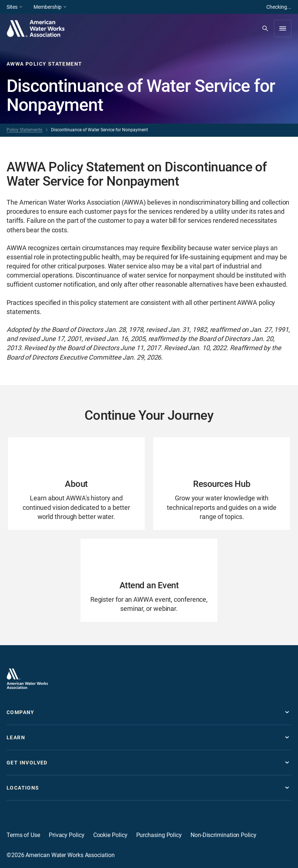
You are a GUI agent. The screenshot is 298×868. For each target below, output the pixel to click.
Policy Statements (24, 130)
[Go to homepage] (27, 679)
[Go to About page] (76, 484)
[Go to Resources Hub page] (222, 484)
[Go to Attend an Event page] (149, 580)
